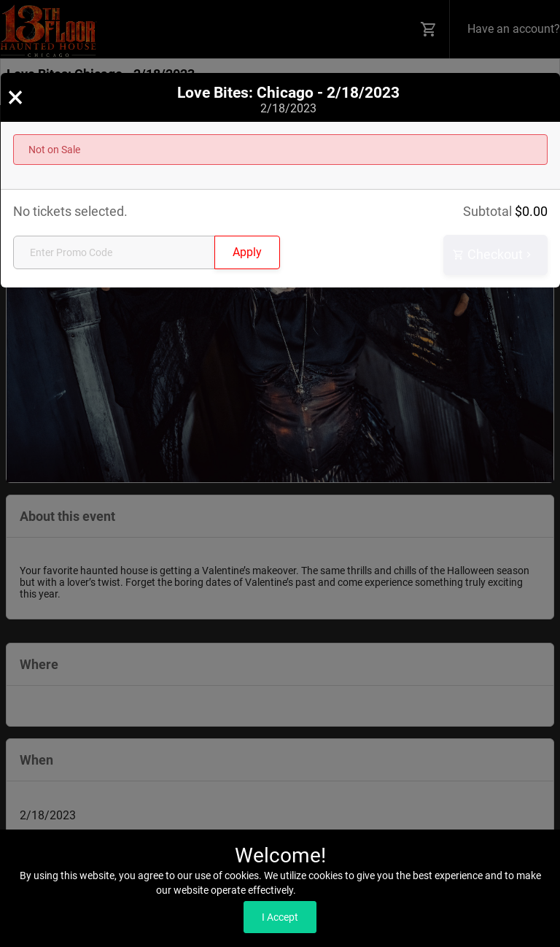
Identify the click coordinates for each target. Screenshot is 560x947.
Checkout (494, 255)
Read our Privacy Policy (351, 890)
